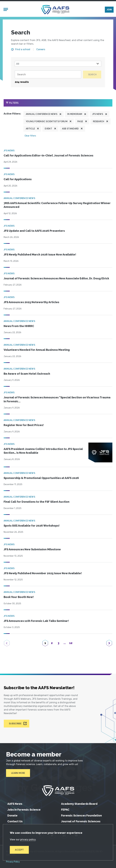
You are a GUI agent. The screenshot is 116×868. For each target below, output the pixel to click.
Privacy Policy (13, 862)
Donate (12, 815)
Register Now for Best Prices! (24, 426)
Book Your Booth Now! (19, 598)
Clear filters (30, 137)
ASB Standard (70, 129)
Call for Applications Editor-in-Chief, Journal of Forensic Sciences (48, 156)
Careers (41, 50)
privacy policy (28, 839)
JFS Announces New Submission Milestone (32, 550)
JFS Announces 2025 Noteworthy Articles (31, 303)
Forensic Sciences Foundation (81, 815)
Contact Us (15, 821)
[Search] (47, 75)
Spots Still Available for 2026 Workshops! (32, 526)
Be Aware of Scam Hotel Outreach (27, 374)
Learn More (18, 773)
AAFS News (15, 804)
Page (80, 122)
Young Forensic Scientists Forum (47, 122)
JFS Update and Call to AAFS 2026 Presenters (34, 232)
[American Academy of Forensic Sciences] (55, 10)
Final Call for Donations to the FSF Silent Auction (37, 503)
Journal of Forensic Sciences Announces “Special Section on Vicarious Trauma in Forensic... (57, 400)
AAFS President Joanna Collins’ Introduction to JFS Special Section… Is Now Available (43, 452)
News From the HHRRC (19, 327)
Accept (19, 850)
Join (109, 10)
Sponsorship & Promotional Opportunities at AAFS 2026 (41, 479)
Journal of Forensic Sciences (81, 821)
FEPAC (65, 810)
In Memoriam (75, 115)
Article (30, 129)
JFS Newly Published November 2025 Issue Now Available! (43, 574)
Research (99, 122)
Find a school (23, 50)
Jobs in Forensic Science (24, 810)
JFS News (98, 115)
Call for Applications (18, 180)
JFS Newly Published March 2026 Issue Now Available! (40, 255)
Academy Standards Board (79, 804)
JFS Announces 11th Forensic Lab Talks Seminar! (36, 622)
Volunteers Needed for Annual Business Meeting (37, 351)
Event (48, 129)
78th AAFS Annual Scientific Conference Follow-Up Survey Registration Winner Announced (57, 206)
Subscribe (15, 724)
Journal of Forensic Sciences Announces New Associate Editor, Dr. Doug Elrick (56, 279)
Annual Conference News (42, 115)
